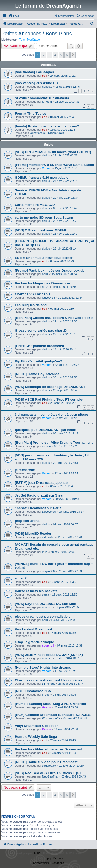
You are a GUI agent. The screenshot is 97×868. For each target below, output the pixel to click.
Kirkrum (47, 102)
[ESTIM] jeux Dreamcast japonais (42, 483)
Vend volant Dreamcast (33, 629)
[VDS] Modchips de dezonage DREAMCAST (50, 387)
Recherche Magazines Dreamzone (42, 283)
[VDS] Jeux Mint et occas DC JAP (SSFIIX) (49, 655)
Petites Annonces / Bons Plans (36, 34)
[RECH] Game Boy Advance (37, 374)
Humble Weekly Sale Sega (36, 737)
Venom (47, 168)
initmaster (48, 537)
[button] (73, 55)
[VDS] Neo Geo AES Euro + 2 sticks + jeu (48, 773)
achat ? (21, 578)
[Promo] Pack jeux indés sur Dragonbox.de (50, 270)
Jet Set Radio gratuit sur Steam (40, 495)
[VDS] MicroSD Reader (33, 534)
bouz (45, 274)
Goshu (47, 707)
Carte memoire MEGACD (35, 205)
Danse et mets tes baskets (36, 591)
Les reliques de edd (31, 305)
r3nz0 (46, 287)
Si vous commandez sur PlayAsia (42, 98)
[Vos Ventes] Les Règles (34, 72)
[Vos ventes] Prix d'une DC (36, 83)
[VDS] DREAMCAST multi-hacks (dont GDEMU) (53, 152)
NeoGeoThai (50, 776)
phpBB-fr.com (55, 858)
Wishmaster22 (51, 718)
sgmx (46, 595)
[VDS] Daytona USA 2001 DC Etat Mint (46, 604)
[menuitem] (14, 16)
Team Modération (30, 40)
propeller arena (27, 521)
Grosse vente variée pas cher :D (41, 331)
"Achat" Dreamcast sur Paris (38, 508)
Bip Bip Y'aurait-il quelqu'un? (38, 361)
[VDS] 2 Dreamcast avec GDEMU (41, 230)
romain (47, 446)
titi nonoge (49, 684)
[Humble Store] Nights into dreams (43, 667)
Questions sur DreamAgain (47, 133)
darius (46, 155)
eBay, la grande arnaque (34, 642)
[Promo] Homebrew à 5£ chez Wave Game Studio (54, 165)
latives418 (49, 298)
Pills (45, 552)
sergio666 (48, 571)
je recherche (25, 470)
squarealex (49, 766)
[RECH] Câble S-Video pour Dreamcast (46, 762)
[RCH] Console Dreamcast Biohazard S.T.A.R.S (53, 715)
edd (45, 76)
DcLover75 (49, 512)
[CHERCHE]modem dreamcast (39, 346)
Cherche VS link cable (33, 294)
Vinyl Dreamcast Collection (37, 726)
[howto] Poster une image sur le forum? (47, 126)
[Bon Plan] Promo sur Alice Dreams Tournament (54, 443)
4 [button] (55, 55)
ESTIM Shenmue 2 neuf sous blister (44, 258)
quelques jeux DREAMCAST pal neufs (45, 430)
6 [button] (67, 55)
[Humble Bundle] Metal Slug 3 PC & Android (50, 704)
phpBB (37, 854)
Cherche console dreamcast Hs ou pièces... (50, 680)
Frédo (46, 695)
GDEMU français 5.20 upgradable (42, 177)
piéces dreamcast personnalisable (43, 616)
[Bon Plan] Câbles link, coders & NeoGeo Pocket (54, 318)
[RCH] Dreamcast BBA (33, 691)
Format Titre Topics (31, 113)
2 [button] (44, 55)
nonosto (47, 87)
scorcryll (48, 645)
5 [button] (61, 55)
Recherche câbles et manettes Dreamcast (48, 749)
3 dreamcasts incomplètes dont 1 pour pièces (52, 415)
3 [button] (50, 55)
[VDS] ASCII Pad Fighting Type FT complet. (50, 399)
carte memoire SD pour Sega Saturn (44, 217)
